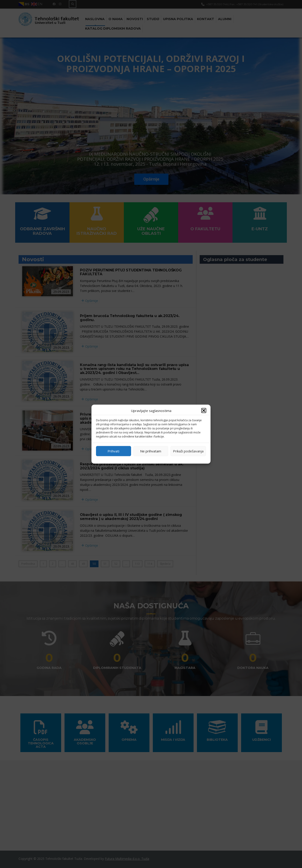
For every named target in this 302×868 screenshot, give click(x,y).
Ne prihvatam (151, 451)
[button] (204, 410)
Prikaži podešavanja (188, 451)
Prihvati (113, 451)
